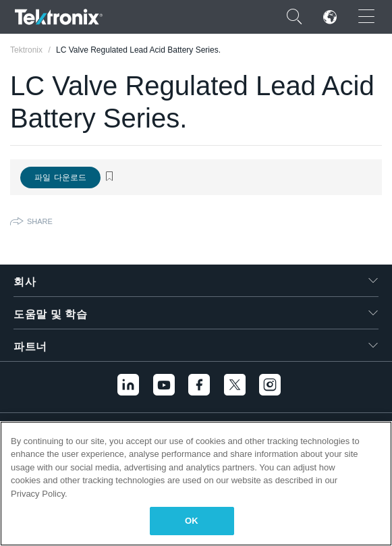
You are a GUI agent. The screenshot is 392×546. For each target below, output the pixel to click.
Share (40, 221)
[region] (196, 484)
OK (192, 521)
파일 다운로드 (60, 178)
